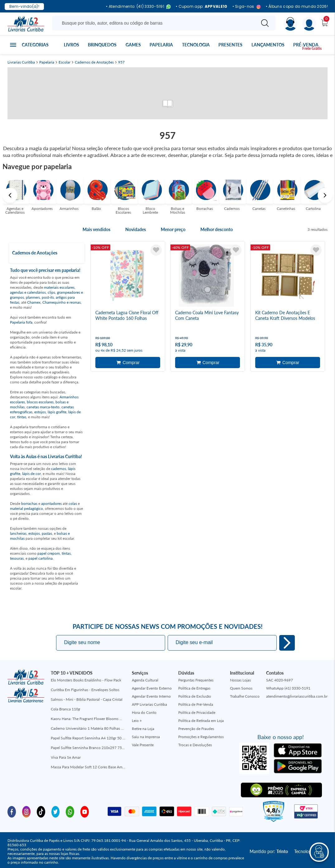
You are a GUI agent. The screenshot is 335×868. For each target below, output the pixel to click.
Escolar (65, 62)
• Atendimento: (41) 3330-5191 (138, 7)
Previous (10, 195)
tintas (22, 417)
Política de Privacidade (197, 712)
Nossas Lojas (240, 680)
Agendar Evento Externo (152, 688)
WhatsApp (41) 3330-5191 (288, 688)
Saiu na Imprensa (146, 737)
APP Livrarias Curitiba (149, 704)
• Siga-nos (247, 7)
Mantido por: (269, 851)
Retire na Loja (143, 729)
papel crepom (49, 553)
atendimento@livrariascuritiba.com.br (297, 696)
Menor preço (173, 230)
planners (33, 297)
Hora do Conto (144, 712)
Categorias (35, 45)
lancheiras (18, 533)
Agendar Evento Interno (151, 696)
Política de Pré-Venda (196, 704)
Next (325, 195)
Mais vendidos (96, 230)
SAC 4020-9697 (280, 680)
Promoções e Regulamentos (201, 737)
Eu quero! (287, 643)
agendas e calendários (28, 292)
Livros (72, 45)
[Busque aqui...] (155, 23)
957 (121, 62)
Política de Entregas (194, 688)
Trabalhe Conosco (245, 696)
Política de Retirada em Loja (201, 721)
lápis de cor (31, 474)
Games (133, 45)
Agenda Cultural (145, 680)
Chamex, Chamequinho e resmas (54, 302)
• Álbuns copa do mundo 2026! (297, 7)
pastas (47, 533)
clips (51, 292)
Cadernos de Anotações (94, 62)
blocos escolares (40, 402)
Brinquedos (102, 45)
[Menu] (309, 24)
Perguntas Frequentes (196, 680)
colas (73, 503)
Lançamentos (268, 45)
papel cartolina (41, 558)
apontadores (51, 503)
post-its (48, 297)
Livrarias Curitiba (21, 62)
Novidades (136, 230)
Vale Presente (143, 745)
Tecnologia (196, 45)
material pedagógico (26, 508)
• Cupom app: (202, 7)
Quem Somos (241, 688)
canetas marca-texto (43, 407)
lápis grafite (57, 412)
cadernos (59, 469)
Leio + (137, 721)
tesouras (17, 558)
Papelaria (161, 45)
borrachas (29, 503)
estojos (40, 412)
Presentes (230, 45)
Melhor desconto (217, 230)
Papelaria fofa (21, 322)
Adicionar (128, 363)
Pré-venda (306, 45)
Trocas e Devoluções (195, 745)
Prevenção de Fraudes (196, 729)
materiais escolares (59, 287)
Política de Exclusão (195, 696)
